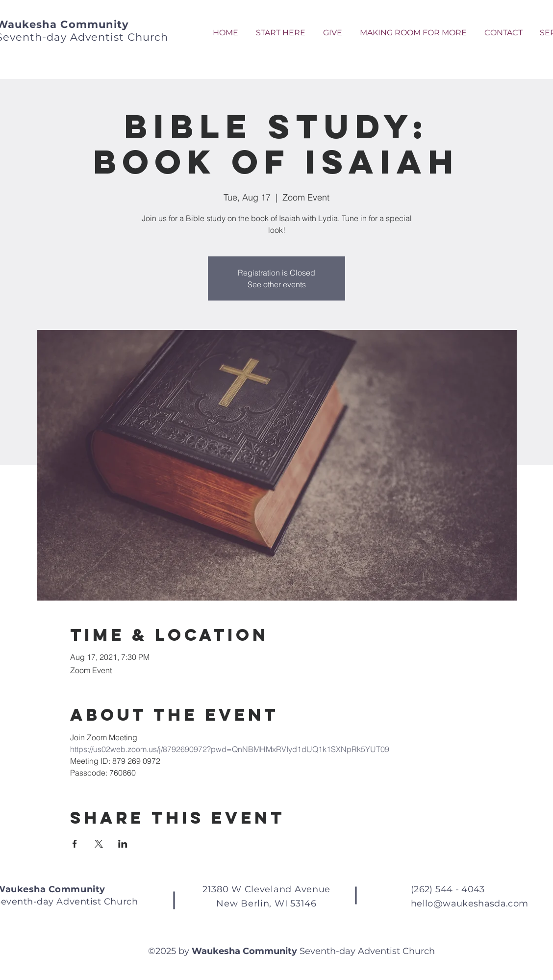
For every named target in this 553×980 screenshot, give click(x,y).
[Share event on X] (99, 844)
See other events (277, 284)
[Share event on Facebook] (75, 844)
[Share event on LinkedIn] (123, 844)
